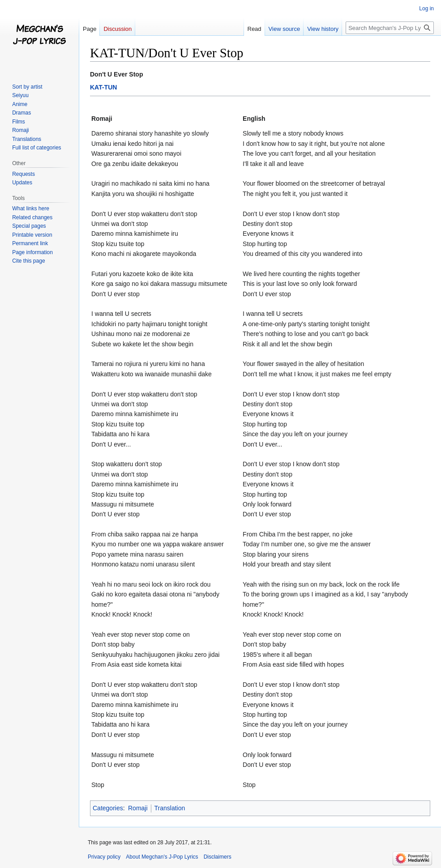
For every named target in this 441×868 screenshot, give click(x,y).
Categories (108, 808)
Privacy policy (104, 857)
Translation (170, 808)
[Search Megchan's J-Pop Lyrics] (390, 28)
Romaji (138, 808)
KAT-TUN (103, 87)
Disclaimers (218, 857)
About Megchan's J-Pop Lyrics (162, 857)
